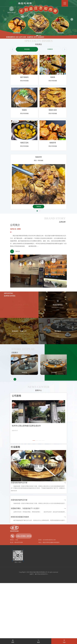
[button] (72, 19)
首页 (13, 641)
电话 (38, 641)
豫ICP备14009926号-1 (41, 635)
